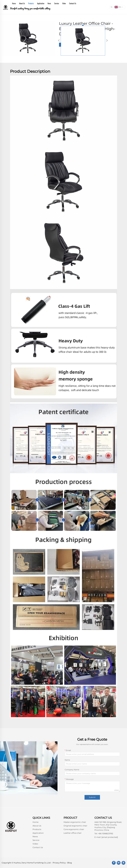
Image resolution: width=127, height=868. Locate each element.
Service (57, 3)
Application (41, 3)
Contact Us (73, 3)
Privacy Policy (59, 863)
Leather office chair (73, 833)
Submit (92, 797)
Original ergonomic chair (75, 826)
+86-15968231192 (106, 834)
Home (14, 3)
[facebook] (114, 863)
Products (31, 3)
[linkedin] (119, 863)
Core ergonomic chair (74, 829)
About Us (22, 3)
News (49, 3)
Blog (70, 863)
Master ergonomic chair (75, 822)
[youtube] (123, 863)
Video (64, 3)
